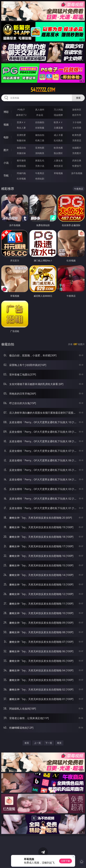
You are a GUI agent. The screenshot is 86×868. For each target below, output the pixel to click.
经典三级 (40, 140)
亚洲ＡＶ (21, 122)
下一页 (49, 743)
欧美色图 (58, 148)
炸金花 (40, 115)
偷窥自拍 (21, 148)
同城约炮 (21, 173)
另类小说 (40, 166)
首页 (27, 743)
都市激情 (21, 160)
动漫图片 (77, 148)
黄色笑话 (58, 166)
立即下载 (66, 861)
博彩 (6, 112)
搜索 (78, 98)
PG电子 (21, 110)
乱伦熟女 (58, 140)
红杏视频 (21, 179)
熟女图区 (58, 153)
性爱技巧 (77, 166)
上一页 (37, 743)
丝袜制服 (40, 128)
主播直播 (58, 128)
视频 (6, 125)
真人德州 (40, 110)
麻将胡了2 (21, 115)
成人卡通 (58, 135)
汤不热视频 (77, 173)
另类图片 (77, 153)
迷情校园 (21, 166)
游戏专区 (77, 110)
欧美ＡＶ (58, 122)
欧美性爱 (77, 135)
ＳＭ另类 (77, 128)
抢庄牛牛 (77, 115)
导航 (6, 175)
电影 (6, 137)
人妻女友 (58, 160)
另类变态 (77, 140)
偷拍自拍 (40, 135)
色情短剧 (40, 179)
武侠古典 (77, 160)
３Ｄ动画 (77, 122)
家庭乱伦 (40, 160)
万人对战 (58, 110)
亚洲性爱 (21, 135)
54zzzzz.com (43, 90)
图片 (6, 150)
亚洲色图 (40, 148)
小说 (6, 163)
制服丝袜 (21, 140)
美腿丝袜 (21, 153)
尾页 (59, 743)
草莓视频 (58, 173)
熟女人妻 (21, 128)
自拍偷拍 (40, 122)
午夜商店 (40, 173)
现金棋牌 (58, 115)
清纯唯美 (40, 153)
